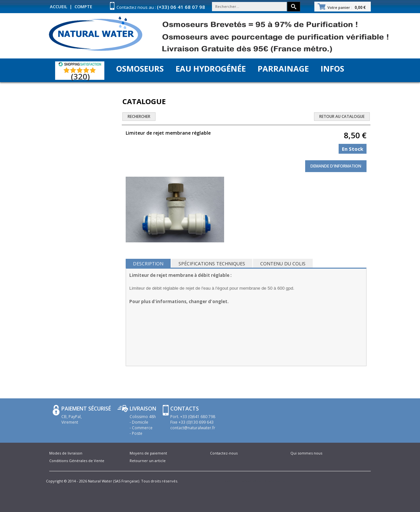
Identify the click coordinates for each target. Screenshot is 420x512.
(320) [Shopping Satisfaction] (80, 76)
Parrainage (283, 68)
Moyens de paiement (148, 453)
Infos (332, 68)
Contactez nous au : (161, 7)
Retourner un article (148, 461)
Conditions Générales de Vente (77, 461)
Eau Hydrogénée (211, 68)
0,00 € (360, 7)
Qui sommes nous (306, 453)
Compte (83, 7)
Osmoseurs (140, 68)
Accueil (59, 7)
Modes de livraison (66, 453)
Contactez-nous (224, 453)
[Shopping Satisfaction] (80, 64)
